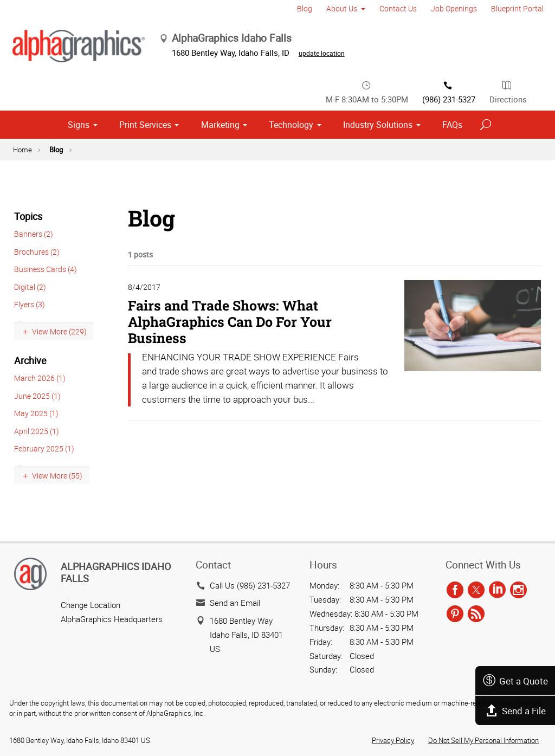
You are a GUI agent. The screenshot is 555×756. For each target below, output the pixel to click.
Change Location (91, 605)
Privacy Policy (393, 740)
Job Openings (454, 8)
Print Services (145, 125)
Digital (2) (30, 287)
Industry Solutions (378, 125)
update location (322, 53)
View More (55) (57, 476)
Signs (79, 125)
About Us (342, 8)
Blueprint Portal (517, 8)
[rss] (476, 614)
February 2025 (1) (44, 448)
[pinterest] (455, 614)
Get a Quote (515, 681)
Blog (305, 8)
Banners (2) (34, 234)
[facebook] (455, 591)
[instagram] (518, 591)
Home (22, 150)
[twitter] (476, 591)
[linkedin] (497, 591)
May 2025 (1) (36, 413)
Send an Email (235, 603)
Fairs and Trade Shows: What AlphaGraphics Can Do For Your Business (230, 322)
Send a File (515, 711)
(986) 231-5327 (449, 92)
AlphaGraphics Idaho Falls (116, 572)
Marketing (220, 125)
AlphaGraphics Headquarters (112, 619)
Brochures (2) (37, 252)
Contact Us (398, 8)
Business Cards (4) (46, 269)
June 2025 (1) (37, 396)
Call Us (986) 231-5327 (250, 585)
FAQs (452, 125)
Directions (508, 92)
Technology (291, 125)
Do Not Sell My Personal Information (483, 740)
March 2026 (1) (40, 378)
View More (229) (59, 331)
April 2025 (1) (37, 431)
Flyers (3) (30, 304)
